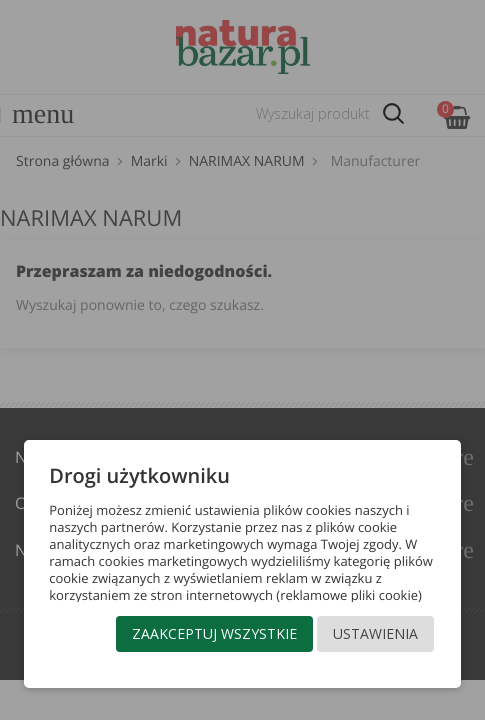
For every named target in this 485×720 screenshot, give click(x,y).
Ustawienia (375, 633)
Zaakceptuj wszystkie (214, 633)
